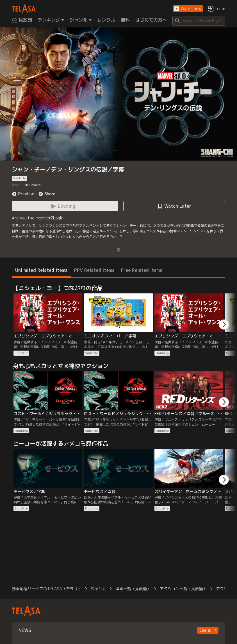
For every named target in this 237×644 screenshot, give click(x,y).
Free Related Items (142, 270)
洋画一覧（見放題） (133, 589)
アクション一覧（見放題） (183, 589)
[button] (188, 9)
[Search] (199, 21)
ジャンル (99, 589)
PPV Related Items (94, 270)
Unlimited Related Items (41, 270)
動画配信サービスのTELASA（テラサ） (47, 589)
